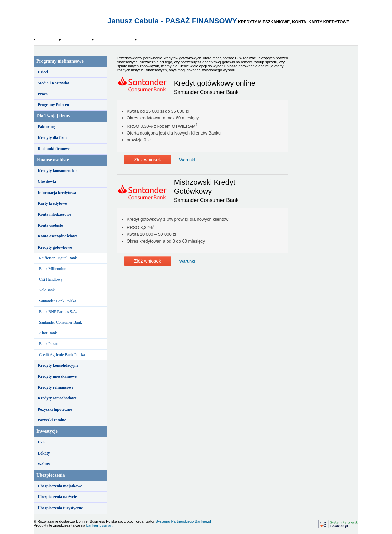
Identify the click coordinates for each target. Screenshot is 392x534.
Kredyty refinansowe (55, 387)
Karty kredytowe (52, 203)
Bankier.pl (203, 521)
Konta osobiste (50, 225)
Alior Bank (48, 333)
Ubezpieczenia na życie (57, 497)
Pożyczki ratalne (52, 420)
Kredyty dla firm (52, 138)
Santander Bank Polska (57, 301)
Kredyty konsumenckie (57, 171)
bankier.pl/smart (100, 525)
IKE (41, 442)
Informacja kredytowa (57, 193)
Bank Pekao (49, 344)
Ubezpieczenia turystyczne (60, 508)
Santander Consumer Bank (114, 40)
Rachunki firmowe (54, 149)
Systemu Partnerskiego (175, 521)
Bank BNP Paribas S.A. (58, 312)
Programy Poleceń (53, 105)
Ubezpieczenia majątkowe (60, 486)
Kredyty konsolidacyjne (58, 365)
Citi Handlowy (51, 279)
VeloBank (47, 290)
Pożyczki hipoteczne (55, 409)
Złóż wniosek (148, 160)
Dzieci (43, 72)
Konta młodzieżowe (54, 214)
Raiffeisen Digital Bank (58, 258)
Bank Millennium (53, 269)
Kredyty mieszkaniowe (57, 376)
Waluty (44, 464)
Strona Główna (47, 40)
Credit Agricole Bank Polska (62, 355)
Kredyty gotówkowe (76, 40)
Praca (43, 94)
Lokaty (44, 453)
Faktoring (46, 127)
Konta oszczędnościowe (58, 236)
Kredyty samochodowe (57, 398)
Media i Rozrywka (53, 83)
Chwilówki (47, 181)
